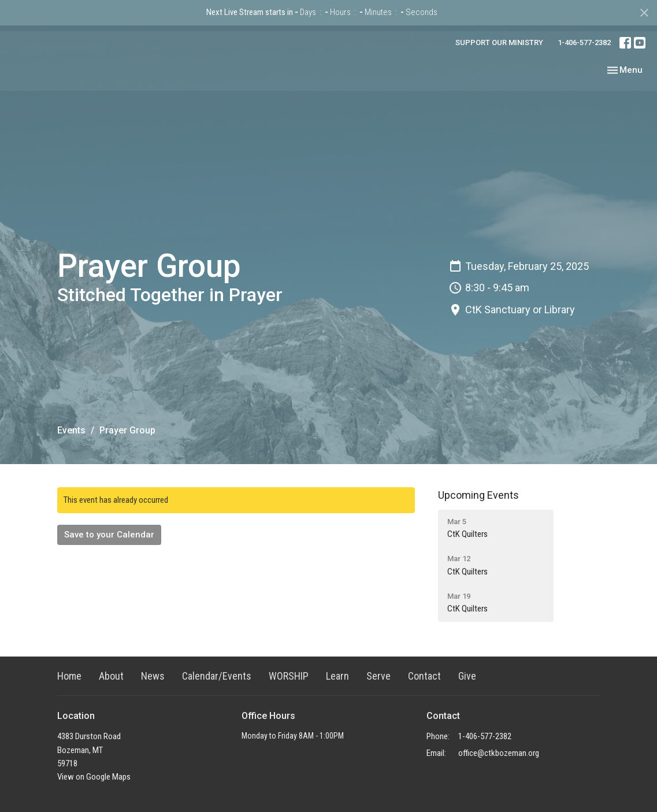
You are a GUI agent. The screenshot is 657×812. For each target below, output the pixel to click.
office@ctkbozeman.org (499, 753)
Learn (337, 676)
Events (71, 430)
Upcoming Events (478, 495)
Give (467, 676)
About (111, 676)
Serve (378, 676)
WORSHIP (289, 676)
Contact (424, 676)
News (153, 676)
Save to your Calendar (109, 535)
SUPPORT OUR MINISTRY (499, 42)
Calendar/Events (217, 676)
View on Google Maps (94, 777)
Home (69, 676)
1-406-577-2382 (584, 42)
